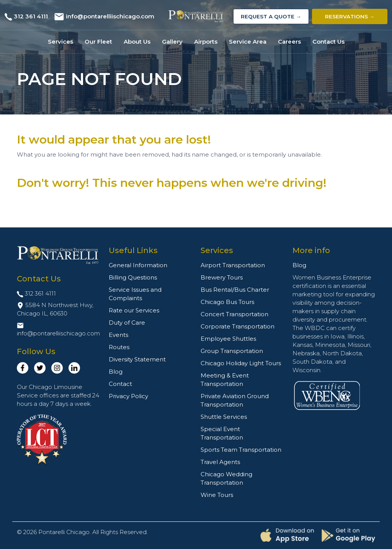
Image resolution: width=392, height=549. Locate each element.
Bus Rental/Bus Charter (235, 290)
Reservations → (350, 16)
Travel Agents (220, 462)
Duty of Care (127, 323)
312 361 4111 (31, 16)
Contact (120, 384)
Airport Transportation (233, 265)
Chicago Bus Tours (227, 302)
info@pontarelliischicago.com (110, 16)
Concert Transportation (234, 314)
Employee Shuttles (228, 339)
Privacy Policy (128, 396)
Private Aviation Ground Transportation (235, 400)
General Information (138, 265)
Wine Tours (217, 495)
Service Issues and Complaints (135, 294)
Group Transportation (232, 351)
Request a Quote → (271, 16)
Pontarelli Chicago (64, 532)
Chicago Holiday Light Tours (241, 363)
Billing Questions (133, 277)
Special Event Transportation (222, 433)
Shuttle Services (224, 417)
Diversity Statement (137, 359)
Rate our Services (134, 310)
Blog (116, 372)
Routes (119, 347)
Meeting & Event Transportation (225, 380)
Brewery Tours (222, 277)
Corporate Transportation (238, 326)
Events (118, 335)
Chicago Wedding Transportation (226, 478)
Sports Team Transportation (241, 450)
